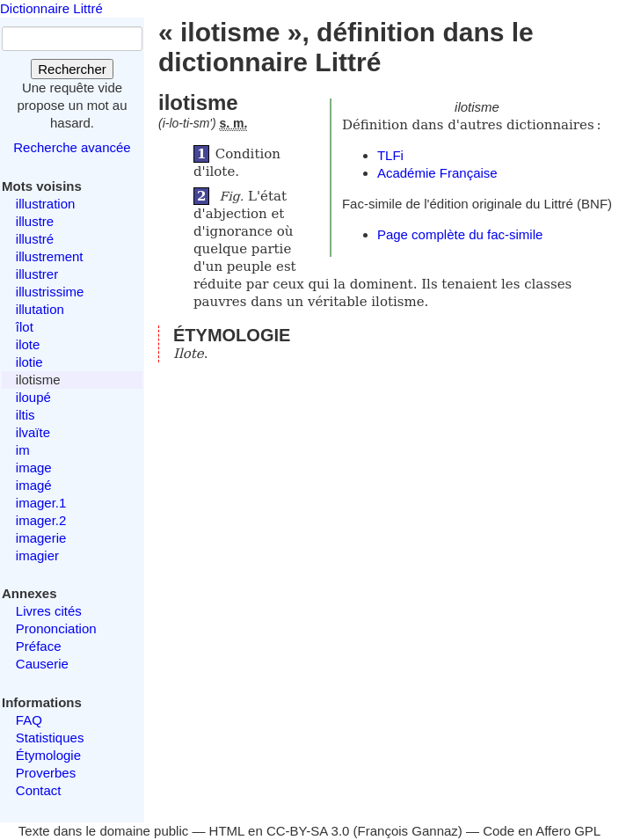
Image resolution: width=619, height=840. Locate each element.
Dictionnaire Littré (51, 8)
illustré (35, 239)
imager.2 (41, 520)
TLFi (390, 155)
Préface (39, 646)
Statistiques (50, 738)
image (34, 467)
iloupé (33, 397)
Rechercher (72, 69)
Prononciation (56, 628)
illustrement (50, 256)
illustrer (37, 274)
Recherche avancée (72, 147)
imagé (34, 485)
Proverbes (46, 773)
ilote (28, 344)
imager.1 (41, 503)
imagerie (41, 538)
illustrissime (50, 292)
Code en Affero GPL (542, 831)
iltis (25, 415)
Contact (39, 790)
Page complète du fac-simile (460, 234)
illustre (35, 221)
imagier (37, 555)
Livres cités (49, 611)
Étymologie (48, 755)
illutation (40, 309)
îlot (25, 327)
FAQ (29, 720)
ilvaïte (33, 432)
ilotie (29, 362)
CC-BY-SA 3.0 (308, 831)
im (23, 450)
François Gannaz (408, 831)
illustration (46, 204)
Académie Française (437, 173)
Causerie (42, 664)
